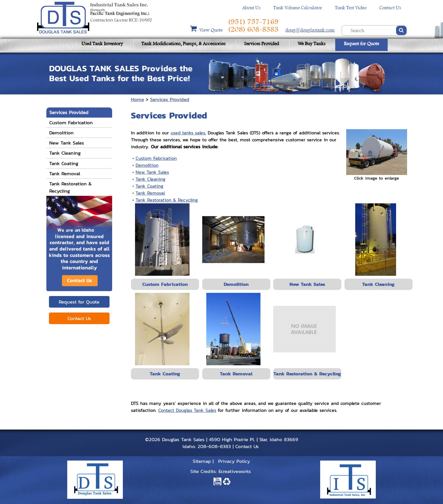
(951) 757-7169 (253, 22)
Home (137, 99)
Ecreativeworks (235, 471)
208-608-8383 (214, 446)
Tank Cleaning (151, 179)
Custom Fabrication (156, 158)
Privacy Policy (234, 461)
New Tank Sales (152, 172)
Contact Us (390, 8)
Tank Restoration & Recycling (167, 200)
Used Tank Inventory (102, 44)
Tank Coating (150, 186)
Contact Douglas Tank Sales (187, 410)
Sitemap (202, 461)
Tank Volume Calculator (298, 8)
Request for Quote (361, 44)
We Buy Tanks (311, 44)
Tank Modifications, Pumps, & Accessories (183, 44)
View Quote (212, 30)
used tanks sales (188, 133)
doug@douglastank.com (310, 30)
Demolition (147, 165)
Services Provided (261, 44)
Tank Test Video (351, 8)
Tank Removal (150, 193)
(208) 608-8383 (253, 29)
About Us (251, 8)
